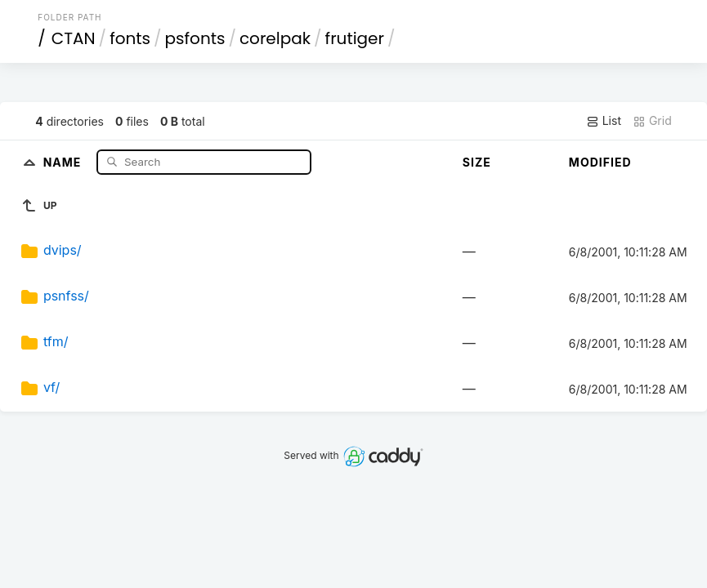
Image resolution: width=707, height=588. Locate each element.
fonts (130, 38)
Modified (600, 162)
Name (64, 161)
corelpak (275, 38)
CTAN (74, 38)
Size (477, 162)
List (604, 121)
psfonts (195, 38)
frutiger (355, 38)
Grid (652, 121)
